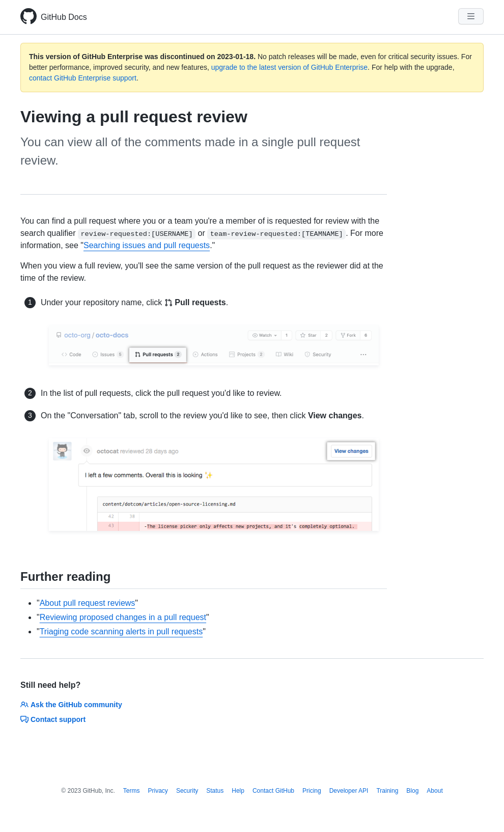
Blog (412, 791)
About (435, 791)
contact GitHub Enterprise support (83, 78)
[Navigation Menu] (471, 16)
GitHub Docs (64, 17)
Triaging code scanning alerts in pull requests (121, 632)
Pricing (312, 791)
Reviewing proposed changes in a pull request (123, 617)
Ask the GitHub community (71, 705)
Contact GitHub (273, 791)
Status (215, 791)
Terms (132, 791)
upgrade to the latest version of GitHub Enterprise (289, 67)
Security (187, 791)
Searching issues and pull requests (147, 245)
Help (238, 791)
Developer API (349, 791)
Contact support (53, 719)
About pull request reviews (88, 603)
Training (387, 791)
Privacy (158, 791)
